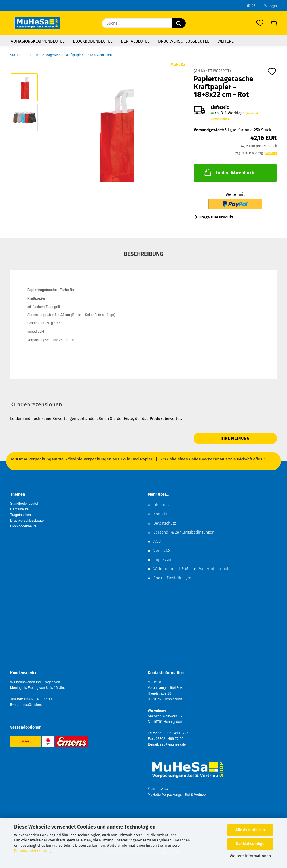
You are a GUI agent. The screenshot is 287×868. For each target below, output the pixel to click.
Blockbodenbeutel (93, 41)
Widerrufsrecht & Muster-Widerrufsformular (193, 569)
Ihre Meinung (235, 438)
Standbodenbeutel (24, 504)
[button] (274, 23)
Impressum (163, 560)
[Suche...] (179, 23)
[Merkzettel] (260, 23)
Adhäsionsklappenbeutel (38, 41)
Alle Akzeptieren (250, 830)
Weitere (226, 41)
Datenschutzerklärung (33, 851)
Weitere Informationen (250, 856)
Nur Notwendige (250, 844)
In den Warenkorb (229, 172)
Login (270, 6)
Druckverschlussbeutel (183, 41)
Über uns (162, 505)
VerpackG (162, 551)
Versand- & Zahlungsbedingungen (184, 532)
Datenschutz (165, 523)
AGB (157, 541)
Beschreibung (144, 254)
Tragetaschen (21, 515)
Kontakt (160, 514)
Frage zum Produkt (216, 217)
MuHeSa (178, 65)
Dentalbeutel (135, 41)
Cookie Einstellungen (172, 578)
